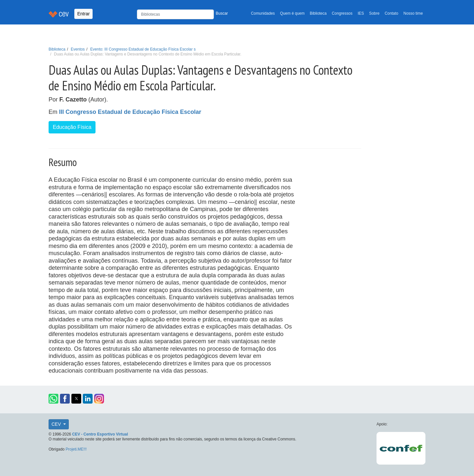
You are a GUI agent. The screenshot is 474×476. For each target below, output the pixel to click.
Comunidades (263, 13)
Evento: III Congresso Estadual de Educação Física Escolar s (143, 49)
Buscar (222, 13)
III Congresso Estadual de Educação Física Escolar (130, 112)
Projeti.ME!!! (76, 449)
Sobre (374, 13)
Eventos (78, 49)
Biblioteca (318, 13)
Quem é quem (292, 13)
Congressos (342, 13)
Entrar (83, 14)
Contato (392, 13)
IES (361, 13)
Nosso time (413, 13)
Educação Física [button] (72, 127)
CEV (57, 424)
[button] (53, 399)
